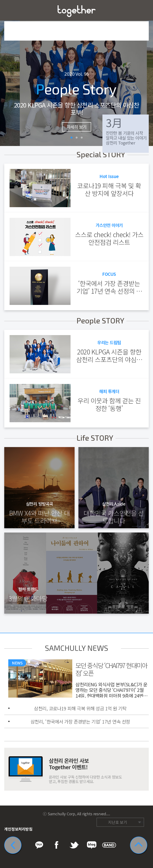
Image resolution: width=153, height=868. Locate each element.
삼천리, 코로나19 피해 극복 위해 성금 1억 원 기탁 (80, 708)
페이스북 (121, 813)
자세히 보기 (77, 127)
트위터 (129, 813)
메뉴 (10, 10)
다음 (147, 73)
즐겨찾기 (143, 10)
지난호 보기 (118, 822)
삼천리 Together (77, 11)
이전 (6, 73)
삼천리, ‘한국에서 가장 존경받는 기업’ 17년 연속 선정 (80, 721)
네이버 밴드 (146, 813)
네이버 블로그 (137, 813)
